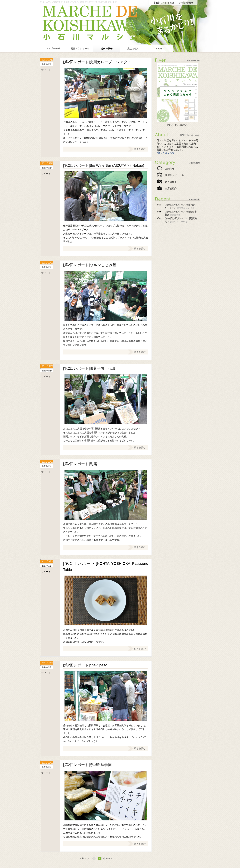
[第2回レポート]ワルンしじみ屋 (90, 265)
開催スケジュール (80, 48)
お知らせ (160, 48)
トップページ (53, 48)
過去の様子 (107, 48)
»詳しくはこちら (165, 153)
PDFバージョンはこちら (178, 125)
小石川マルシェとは (164, 3)
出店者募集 (176, 215)
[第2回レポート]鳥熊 (80, 464)
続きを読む (140, 149)
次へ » (109, 858)
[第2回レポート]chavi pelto (85, 665)
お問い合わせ (186, 3)
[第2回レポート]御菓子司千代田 (89, 368)
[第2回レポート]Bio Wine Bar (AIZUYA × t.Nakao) (104, 165)
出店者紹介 (133, 48)
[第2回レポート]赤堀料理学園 (87, 765)
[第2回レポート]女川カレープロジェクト (97, 62)
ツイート (46, 70)
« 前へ (83, 858)
